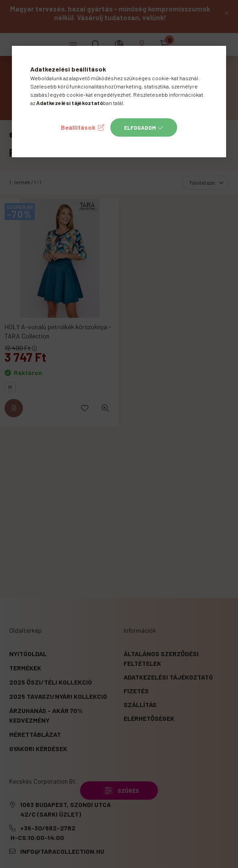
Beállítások (78, 127)
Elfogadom (140, 127)
